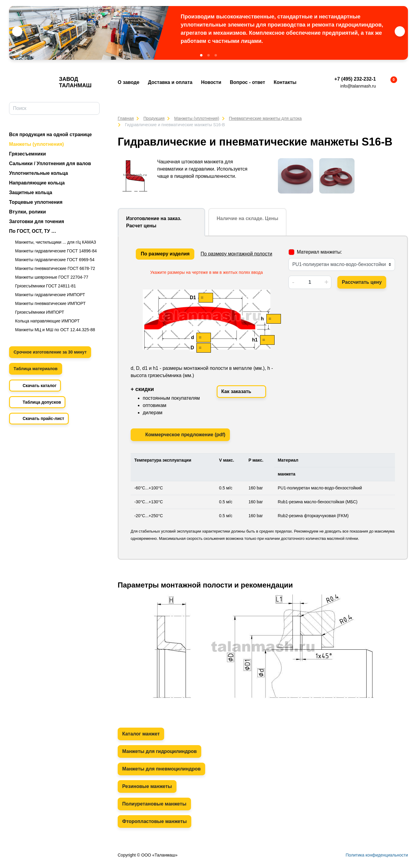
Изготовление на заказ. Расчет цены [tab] (154, 222)
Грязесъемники (27, 154)
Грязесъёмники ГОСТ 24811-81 (46, 286)
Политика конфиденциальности (377, 855)
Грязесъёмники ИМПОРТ (40, 312)
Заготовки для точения (37, 221)
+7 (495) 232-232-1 (355, 79)
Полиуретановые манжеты (154, 804)
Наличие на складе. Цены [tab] (247, 218)
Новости (211, 82)
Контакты (285, 82)
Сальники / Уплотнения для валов (50, 163)
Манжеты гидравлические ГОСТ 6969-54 (55, 260)
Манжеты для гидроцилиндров (159, 751)
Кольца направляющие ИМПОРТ (47, 321)
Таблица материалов (36, 369)
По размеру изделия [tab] (165, 254)
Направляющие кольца (37, 183)
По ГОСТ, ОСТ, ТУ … (33, 231)
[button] (201, 55)
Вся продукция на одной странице (50, 135)
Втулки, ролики (27, 212)
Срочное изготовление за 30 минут (50, 352)
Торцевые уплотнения (36, 202)
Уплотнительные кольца (38, 173)
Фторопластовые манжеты (154, 821)
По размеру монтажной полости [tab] (236, 254)
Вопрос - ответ (248, 82)
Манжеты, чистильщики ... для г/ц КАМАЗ (56, 242)
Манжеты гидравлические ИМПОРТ (50, 295)
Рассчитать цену (362, 282)
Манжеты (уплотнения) (37, 144)
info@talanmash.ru (358, 86)
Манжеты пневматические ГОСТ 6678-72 (55, 268)
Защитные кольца (31, 192)
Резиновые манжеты (147, 786)
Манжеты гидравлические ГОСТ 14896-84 (56, 251)
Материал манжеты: (320, 252)
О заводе (129, 82)
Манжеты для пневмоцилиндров (161, 769)
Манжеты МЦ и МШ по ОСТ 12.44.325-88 (55, 330)
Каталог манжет (141, 734)
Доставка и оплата (170, 82)
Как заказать (241, 392)
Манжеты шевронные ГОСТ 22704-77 (52, 277)
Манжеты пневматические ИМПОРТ (50, 303)
